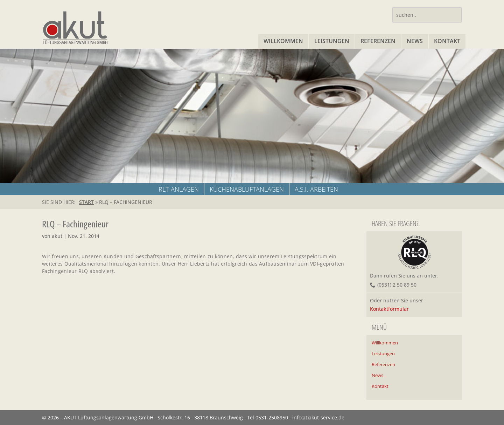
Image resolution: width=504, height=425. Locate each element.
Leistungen (332, 41)
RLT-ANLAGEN (179, 189)
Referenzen (378, 41)
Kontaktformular (389, 309)
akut (57, 236)
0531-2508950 (272, 417)
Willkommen (283, 41)
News (415, 41)
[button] (15, 410)
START (86, 202)
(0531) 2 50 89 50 (397, 285)
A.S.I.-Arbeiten (316, 189)
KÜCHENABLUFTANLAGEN (247, 189)
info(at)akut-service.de (318, 417)
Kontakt (447, 41)
